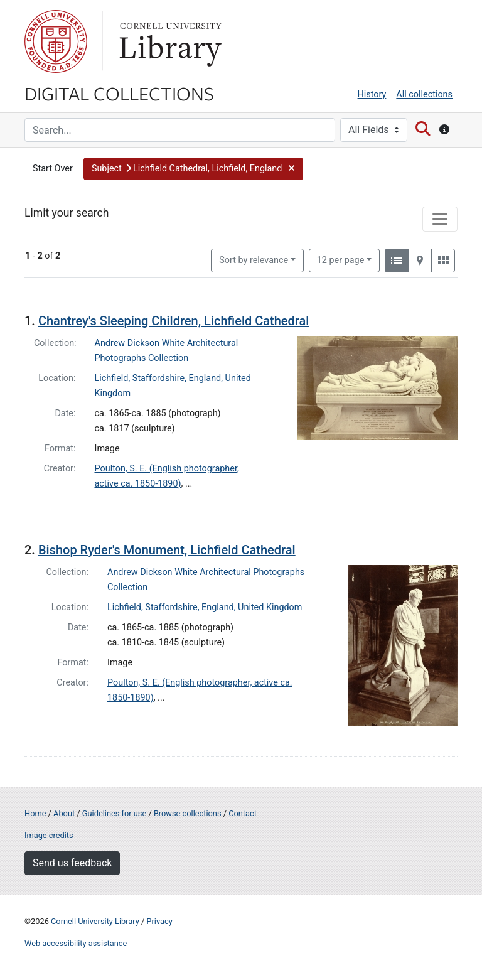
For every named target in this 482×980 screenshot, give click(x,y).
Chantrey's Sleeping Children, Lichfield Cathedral (174, 321)
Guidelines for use (114, 813)
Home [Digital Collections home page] (35, 813)
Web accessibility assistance (76, 943)
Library (169, 41)
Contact (243, 813)
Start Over (53, 169)
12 (341, 259)
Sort (254, 260)
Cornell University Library (95, 921)
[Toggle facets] (440, 219)
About (64, 813)
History (372, 94)
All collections (424, 94)
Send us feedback (72, 863)
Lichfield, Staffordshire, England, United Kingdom (205, 607)
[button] (193, 169)
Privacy (159, 921)
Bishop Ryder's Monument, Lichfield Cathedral (167, 550)
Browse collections (188, 813)
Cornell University (56, 41)
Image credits (49, 835)
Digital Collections (119, 93)
